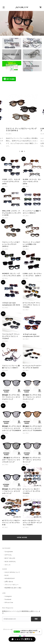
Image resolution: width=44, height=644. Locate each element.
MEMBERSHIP (10, 578)
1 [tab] (20, 151)
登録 (36, 619)
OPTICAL (8, 555)
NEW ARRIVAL (10, 561)
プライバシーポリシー (12, 585)
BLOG (7, 575)
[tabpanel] (22, 121)
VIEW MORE (22, 537)
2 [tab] (22, 151)
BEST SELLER (10, 558)
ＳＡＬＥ (8, 565)
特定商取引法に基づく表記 (13, 588)
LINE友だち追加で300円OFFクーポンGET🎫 (29, 632)
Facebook (8, 599)
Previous (2, 21)
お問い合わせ (9, 582)
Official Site (9, 602)
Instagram (8, 596)
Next (42, 21)
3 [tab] (24, 151)
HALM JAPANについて (12, 572)
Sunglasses (9, 551)
